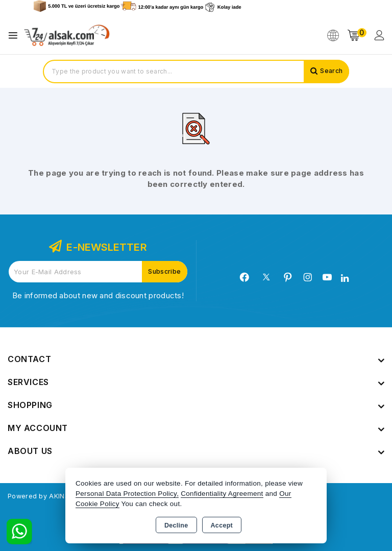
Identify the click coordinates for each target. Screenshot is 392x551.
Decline (176, 525)
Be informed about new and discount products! (98, 295)
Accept (222, 525)
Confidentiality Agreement (222, 494)
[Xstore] (67, 35)
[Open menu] (16, 35)
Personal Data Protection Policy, (127, 494)
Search (329, 71)
